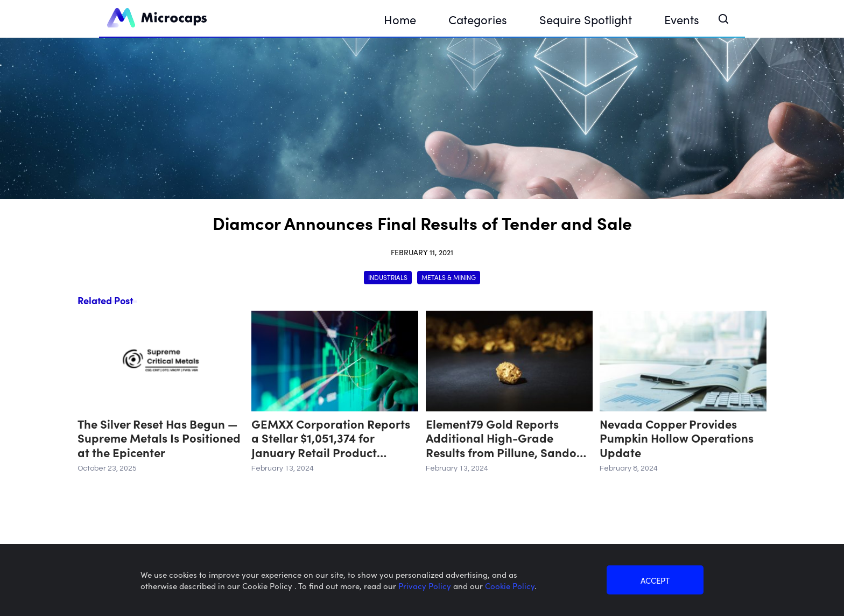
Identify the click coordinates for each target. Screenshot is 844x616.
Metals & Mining (449, 277)
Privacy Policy (426, 586)
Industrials (388, 277)
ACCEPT (655, 580)
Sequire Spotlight (586, 19)
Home (400, 19)
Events (682, 19)
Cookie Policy (510, 586)
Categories (478, 19)
